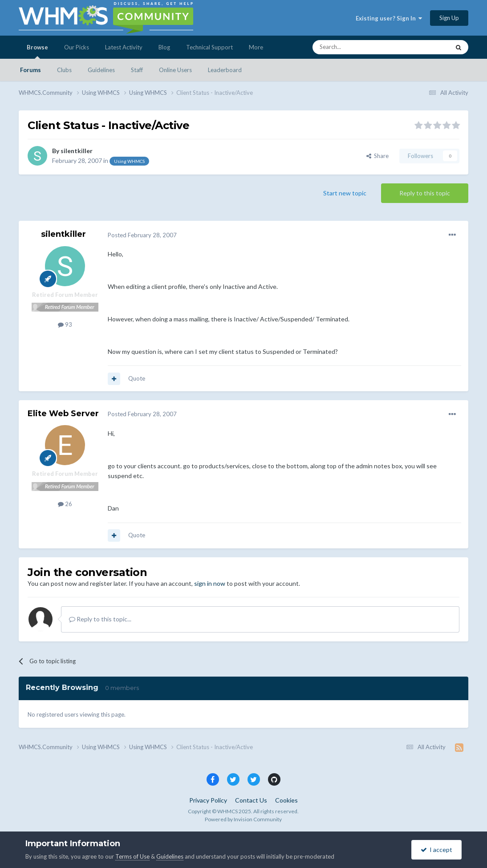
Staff (137, 70)
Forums (30, 70)
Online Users (175, 70)
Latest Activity (124, 47)
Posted (142, 235)
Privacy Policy (208, 800)
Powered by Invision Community (243, 819)
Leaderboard (225, 70)
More (256, 47)
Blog (164, 47)
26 (65, 504)
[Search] (360, 47)
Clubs (64, 70)
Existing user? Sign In (389, 18)
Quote (137, 378)
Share (377, 156)
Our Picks (77, 47)
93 (65, 324)
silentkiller (77, 151)
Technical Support (209, 47)
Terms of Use (132, 856)
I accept (436, 850)
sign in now (210, 583)
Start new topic (345, 193)
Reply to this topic (425, 193)
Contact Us (251, 800)
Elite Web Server (63, 414)
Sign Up (449, 18)
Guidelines (101, 70)
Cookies (286, 800)
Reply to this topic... (100, 619)
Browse (37, 51)
